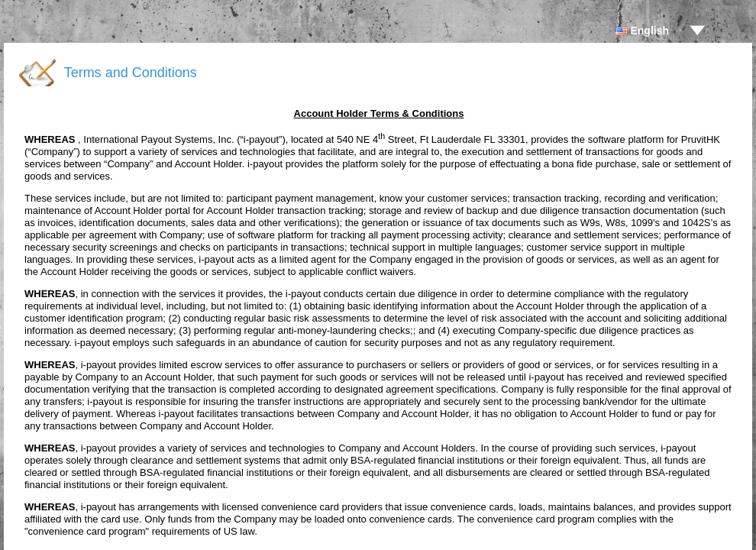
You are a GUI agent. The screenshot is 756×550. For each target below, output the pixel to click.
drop (697, 31)
